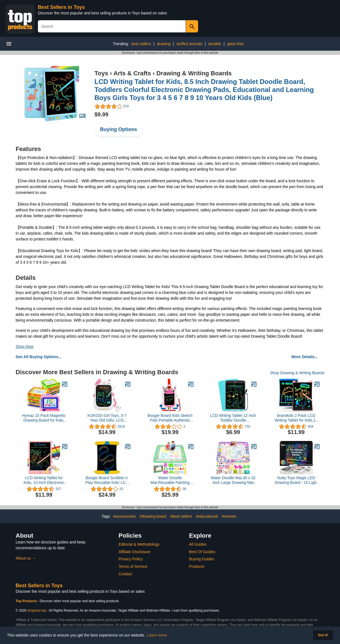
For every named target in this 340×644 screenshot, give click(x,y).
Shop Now (25, 347)
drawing (164, 44)
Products (197, 566)
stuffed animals (189, 44)
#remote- (229, 516)
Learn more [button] (157, 635)
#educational (207, 516)
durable (215, 44)
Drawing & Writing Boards (194, 73)
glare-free (235, 44)
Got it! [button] (323, 635)
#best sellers (181, 516)
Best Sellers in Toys (61, 7)
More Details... (305, 357)
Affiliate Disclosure (135, 552)
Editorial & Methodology (139, 544)
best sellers (141, 44)
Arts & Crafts (132, 73)
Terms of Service (133, 566)
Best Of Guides (202, 552)
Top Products (27, 601)
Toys (102, 73)
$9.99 (102, 114)
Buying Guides (202, 559)
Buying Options (119, 129)
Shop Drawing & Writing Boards (297, 373)
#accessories (124, 516)
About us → (26, 558)
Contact (125, 574)
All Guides (198, 544)
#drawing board (153, 516)
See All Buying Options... (39, 357)
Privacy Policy (131, 559)
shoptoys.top (37, 610)
